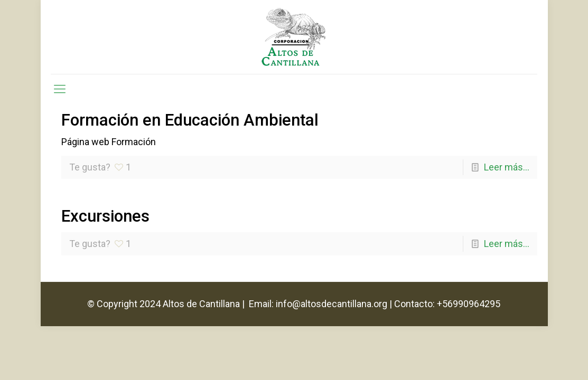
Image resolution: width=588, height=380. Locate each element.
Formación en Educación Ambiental (190, 120)
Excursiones (105, 216)
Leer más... (507, 167)
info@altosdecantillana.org (332, 304)
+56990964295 (469, 304)
